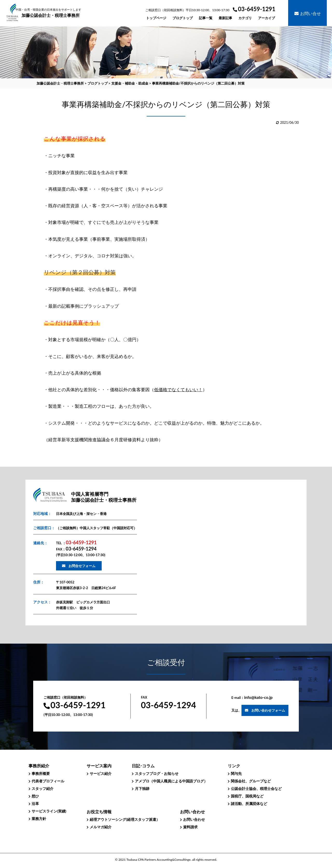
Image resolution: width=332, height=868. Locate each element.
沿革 (35, 804)
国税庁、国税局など (247, 796)
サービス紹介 (101, 773)
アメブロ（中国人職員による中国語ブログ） (171, 781)
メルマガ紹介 (101, 827)
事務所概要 (41, 773)
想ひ (35, 796)
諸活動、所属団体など (249, 804)
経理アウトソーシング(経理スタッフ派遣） (125, 819)
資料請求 (190, 827)
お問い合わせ (194, 819)
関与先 (236, 773)
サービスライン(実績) (49, 811)
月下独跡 (142, 788)
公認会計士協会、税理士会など (256, 788)
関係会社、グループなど (251, 781)
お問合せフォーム (82, 566)
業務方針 (39, 819)
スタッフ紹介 (43, 788)
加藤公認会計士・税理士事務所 (50, 13)
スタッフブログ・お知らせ (157, 773)
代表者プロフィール (48, 781)
